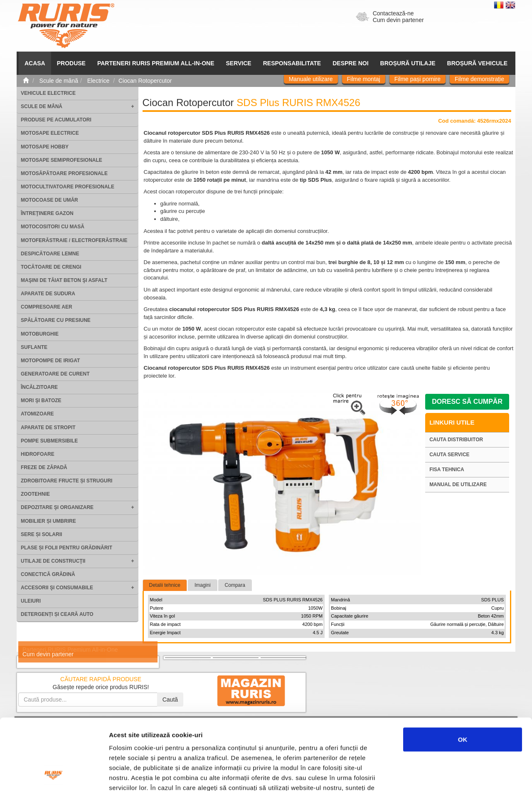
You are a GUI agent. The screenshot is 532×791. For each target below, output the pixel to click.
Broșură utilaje (408, 63)
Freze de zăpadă (44, 467)
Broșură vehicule (477, 63)
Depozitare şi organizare (57, 507)
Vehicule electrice (48, 93)
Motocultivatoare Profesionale (68, 187)
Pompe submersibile (49, 441)
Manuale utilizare (311, 79)
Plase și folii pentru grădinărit (66, 548)
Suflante (34, 347)
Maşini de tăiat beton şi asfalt (64, 280)
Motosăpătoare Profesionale (64, 173)
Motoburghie (40, 334)
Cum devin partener (398, 20)
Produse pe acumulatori (56, 120)
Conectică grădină (48, 574)
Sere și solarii (41, 534)
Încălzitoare (39, 387)
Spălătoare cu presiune (56, 320)
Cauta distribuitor (456, 440)
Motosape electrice (50, 133)
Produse (71, 63)
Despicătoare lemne (50, 254)
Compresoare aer (47, 307)
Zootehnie (35, 494)
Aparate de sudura (48, 294)
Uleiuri (31, 601)
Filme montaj (364, 79)
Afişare (416, 775)
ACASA (35, 63)
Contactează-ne (393, 13)
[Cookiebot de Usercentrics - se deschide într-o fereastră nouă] (54, 775)
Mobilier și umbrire (48, 521)
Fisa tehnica (447, 470)
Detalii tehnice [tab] (165, 585)
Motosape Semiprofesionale (62, 160)
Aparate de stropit (48, 428)
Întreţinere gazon (47, 213)
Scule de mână (42, 106)
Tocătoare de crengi (51, 267)
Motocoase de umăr (49, 200)
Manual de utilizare (458, 484)
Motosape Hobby (45, 147)
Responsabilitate (292, 63)
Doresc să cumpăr (467, 402)
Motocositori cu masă (53, 227)
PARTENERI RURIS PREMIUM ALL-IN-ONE (156, 63)
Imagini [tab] (203, 585)
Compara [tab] (235, 585)
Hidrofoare (38, 454)
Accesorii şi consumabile (57, 588)
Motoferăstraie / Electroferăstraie (74, 240)
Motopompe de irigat (50, 361)
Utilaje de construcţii (53, 561)
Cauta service (449, 455)
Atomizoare (37, 414)
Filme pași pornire (417, 79)
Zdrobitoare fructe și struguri (66, 481)
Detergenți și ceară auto (57, 614)
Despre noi (350, 63)
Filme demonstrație (479, 79)
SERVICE (239, 63)
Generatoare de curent (55, 374)
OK (463, 673)
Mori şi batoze (41, 400)
